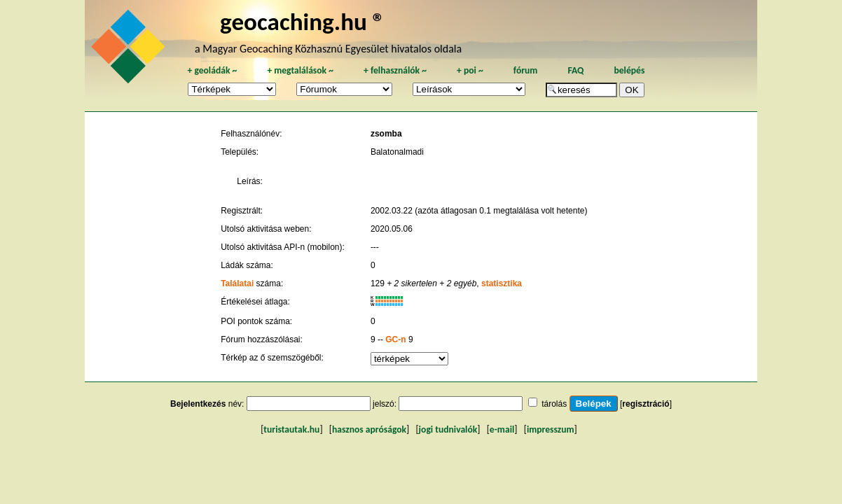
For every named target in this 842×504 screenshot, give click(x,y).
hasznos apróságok (369, 429)
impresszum (551, 429)
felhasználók (395, 70)
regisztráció (646, 404)
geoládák (212, 70)
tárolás (554, 404)
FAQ (575, 70)
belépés (629, 70)
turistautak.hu (291, 429)
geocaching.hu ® (303, 21)
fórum (526, 70)
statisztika (502, 283)
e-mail (502, 429)
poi (470, 70)
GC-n (395, 339)
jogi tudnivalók (448, 429)
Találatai (237, 283)
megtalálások (300, 70)
